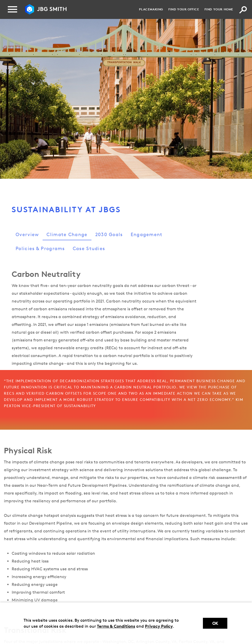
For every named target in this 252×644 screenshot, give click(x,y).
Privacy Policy (159, 626)
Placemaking (151, 9)
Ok (215, 623)
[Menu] (12, 9)
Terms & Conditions (116, 626)
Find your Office (184, 9)
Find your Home (219, 9)
